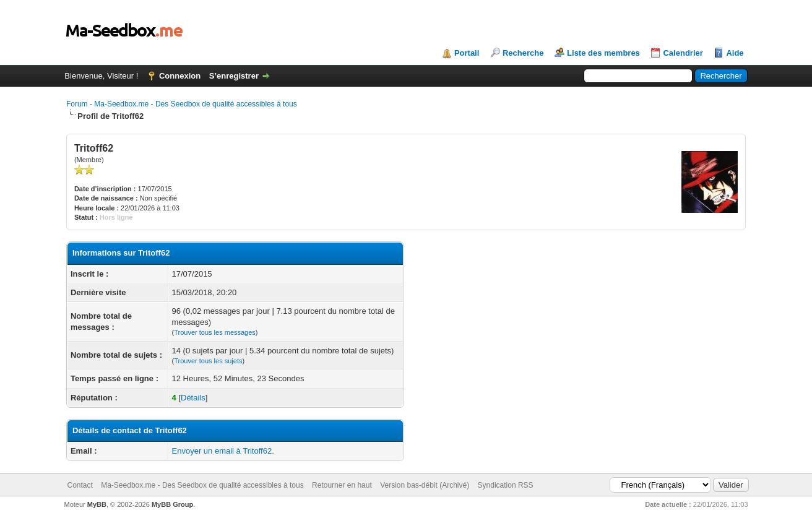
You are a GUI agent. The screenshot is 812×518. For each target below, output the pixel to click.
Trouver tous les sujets (208, 361)
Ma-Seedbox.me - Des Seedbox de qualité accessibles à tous (202, 485)
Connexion (180, 76)
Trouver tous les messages (215, 332)
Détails (193, 398)
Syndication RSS (506, 485)
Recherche (523, 53)
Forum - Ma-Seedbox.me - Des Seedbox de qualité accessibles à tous (182, 104)
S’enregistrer (234, 76)
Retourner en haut (342, 485)
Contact (80, 485)
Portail (467, 53)
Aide (735, 53)
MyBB (97, 504)
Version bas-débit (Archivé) (425, 485)
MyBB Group (172, 504)
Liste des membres (603, 53)
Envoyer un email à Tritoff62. (223, 451)
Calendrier (683, 53)
